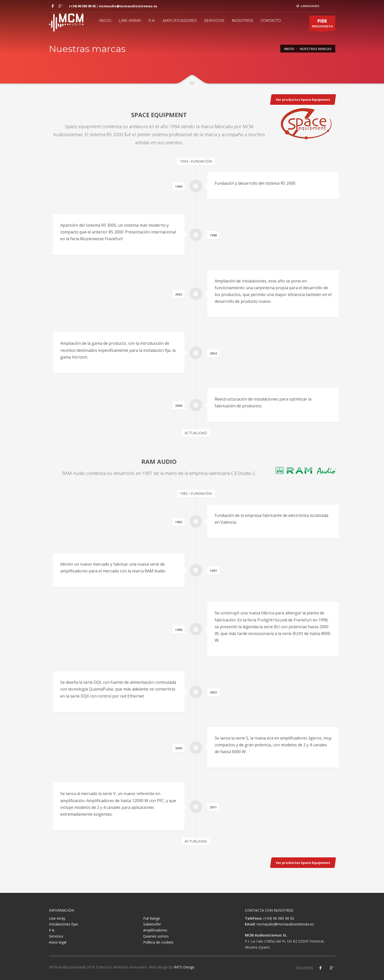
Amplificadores (180, 21)
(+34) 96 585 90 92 (82, 6)
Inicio (105, 21)
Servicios (214, 21)
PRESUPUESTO (322, 24)
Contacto (271, 21)
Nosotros (242, 21)
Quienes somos (156, 936)
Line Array (130, 21)
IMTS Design (184, 967)
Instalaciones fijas (64, 924)
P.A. (152, 21)
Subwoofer (152, 924)
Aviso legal (58, 942)
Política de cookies (158, 942)
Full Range (152, 918)
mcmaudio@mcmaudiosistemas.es (128, 6)
